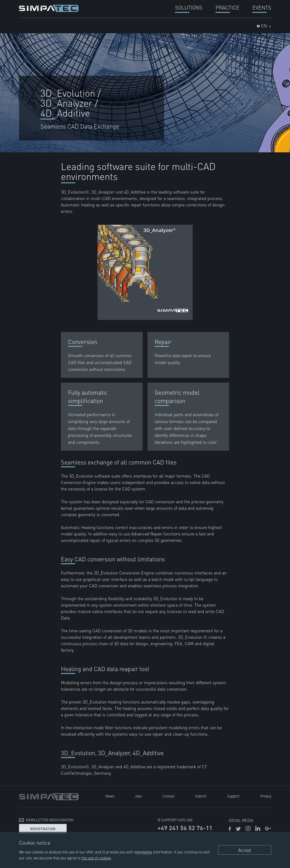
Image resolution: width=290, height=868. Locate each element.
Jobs (138, 796)
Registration (43, 829)
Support (233, 796)
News (110, 796)
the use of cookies (96, 858)
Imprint (201, 796)
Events (262, 7)
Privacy (266, 796)
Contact (169, 796)
